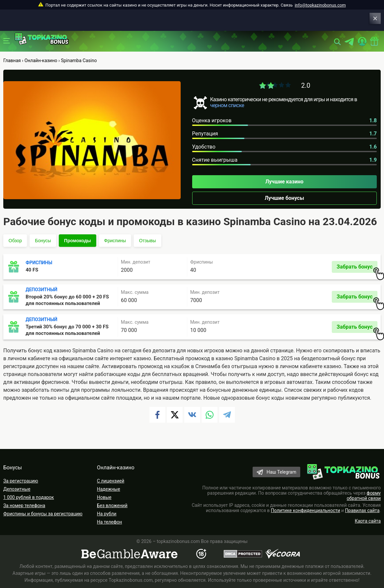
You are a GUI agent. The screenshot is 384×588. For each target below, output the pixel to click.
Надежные (109, 489)
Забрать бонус (357, 268)
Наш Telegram (281, 472)
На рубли (107, 514)
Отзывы (147, 241)
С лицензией (111, 481)
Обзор (15, 241)
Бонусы (43, 241)
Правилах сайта (362, 510)
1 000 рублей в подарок (29, 497)
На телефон (109, 522)
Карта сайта (368, 521)
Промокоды (78, 241)
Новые (104, 497)
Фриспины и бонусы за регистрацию (43, 514)
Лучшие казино (284, 182)
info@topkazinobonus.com (320, 5)
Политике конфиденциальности (306, 510)
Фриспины (115, 241)
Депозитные (17, 489)
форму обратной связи (364, 496)
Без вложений (112, 506)
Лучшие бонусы (284, 198)
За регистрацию (21, 481)
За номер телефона (24, 506)
